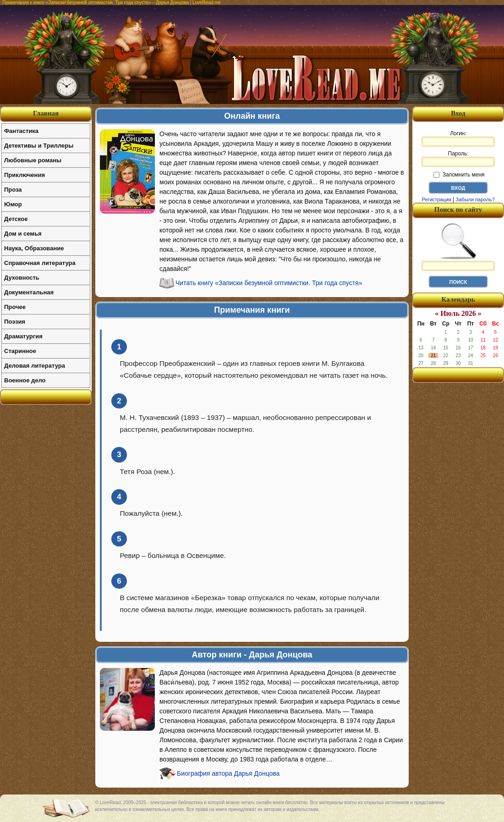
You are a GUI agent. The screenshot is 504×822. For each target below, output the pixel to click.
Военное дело (25, 380)
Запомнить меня (459, 175)
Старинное (20, 351)
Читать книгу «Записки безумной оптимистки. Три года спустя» (269, 283)
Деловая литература (35, 366)
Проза (13, 190)
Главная (46, 113)
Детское (16, 219)
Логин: (458, 138)
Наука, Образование (34, 248)
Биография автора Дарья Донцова (228, 773)
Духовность (22, 278)
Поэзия (15, 322)
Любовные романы (33, 160)
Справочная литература (40, 263)
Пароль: (458, 159)
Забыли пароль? (475, 199)
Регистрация (436, 199)
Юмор (13, 204)
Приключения (25, 175)
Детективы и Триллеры (39, 146)
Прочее (15, 307)
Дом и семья (23, 234)
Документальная (29, 292)
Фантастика (21, 131)
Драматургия (23, 336)
